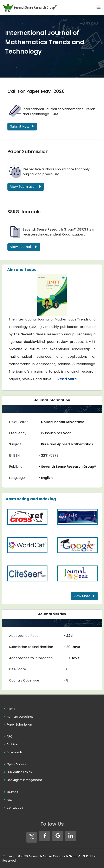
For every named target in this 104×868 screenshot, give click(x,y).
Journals (13, 792)
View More (84, 596)
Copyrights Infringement (24, 780)
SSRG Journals (24, 212)
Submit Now (22, 126)
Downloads (14, 752)
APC (9, 736)
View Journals (24, 247)
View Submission (26, 187)
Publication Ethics (19, 772)
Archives (13, 744)
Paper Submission (28, 151)
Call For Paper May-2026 (36, 91)
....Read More (65, 379)
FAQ (9, 800)
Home (11, 709)
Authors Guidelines (20, 717)
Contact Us (15, 808)
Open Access (16, 764)
